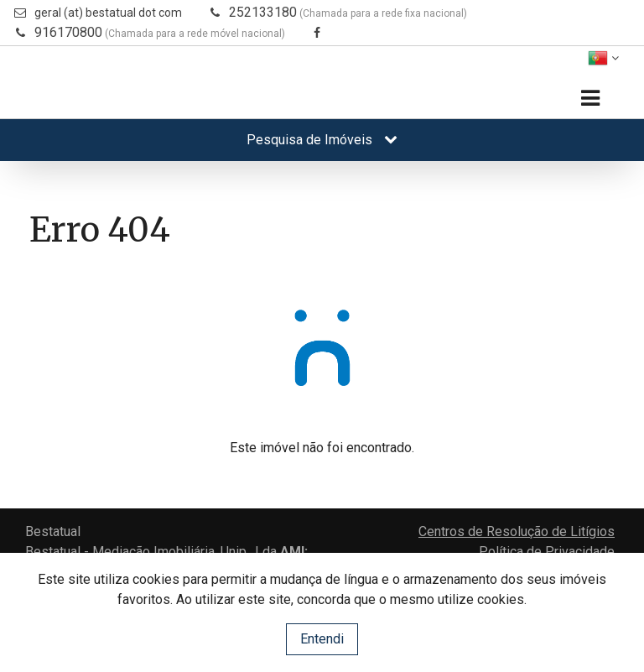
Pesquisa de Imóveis (322, 140)
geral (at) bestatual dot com (108, 13)
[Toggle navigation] (590, 99)
